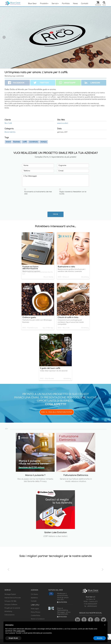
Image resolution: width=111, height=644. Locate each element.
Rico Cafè (8, 123)
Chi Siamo (34, 594)
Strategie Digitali (10, 594)
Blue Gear (32, 4)
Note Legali (35, 609)
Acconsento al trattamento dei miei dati (38, 193)
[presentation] (40, 201)
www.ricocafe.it (63, 123)
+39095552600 (92, 606)
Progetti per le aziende (12, 608)
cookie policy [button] (21, 631)
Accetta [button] (100, 638)
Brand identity (10, 132)
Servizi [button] (55, 4)
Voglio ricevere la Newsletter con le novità (73, 193)
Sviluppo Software (11, 605)
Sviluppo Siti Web (10, 601)
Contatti (85, 4)
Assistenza (34, 598)
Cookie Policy (36, 615)
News (75, 4)
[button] (105, 625)
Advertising (8, 611)
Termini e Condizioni (38, 619)
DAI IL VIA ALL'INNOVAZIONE (57, 412)
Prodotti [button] (44, 4)
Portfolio (66, 4)
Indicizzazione (9, 615)
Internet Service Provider (13, 598)
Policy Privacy (36, 612)
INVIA (55, 214)
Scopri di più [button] (13, 638)
